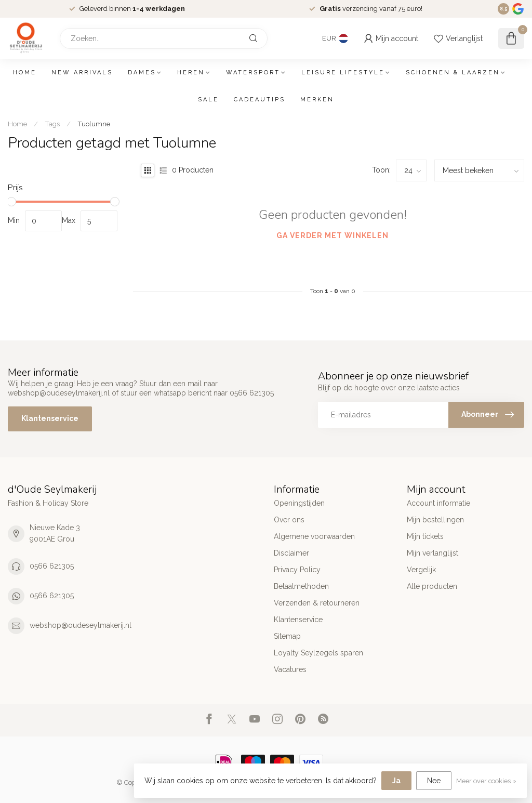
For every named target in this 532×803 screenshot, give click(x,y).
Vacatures (290, 669)
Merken (317, 100)
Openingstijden (299, 503)
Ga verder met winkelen (332, 235)
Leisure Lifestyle (343, 73)
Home (25, 73)
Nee (434, 781)
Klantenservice (50, 418)
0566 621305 (52, 566)
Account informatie (438, 503)
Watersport (253, 73)
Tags (52, 124)
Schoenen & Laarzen (453, 73)
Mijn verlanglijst (433, 553)
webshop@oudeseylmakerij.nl (81, 625)
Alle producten (432, 586)
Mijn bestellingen (435, 520)
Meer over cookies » (486, 781)
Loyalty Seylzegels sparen (318, 653)
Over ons (289, 520)
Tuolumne (94, 124)
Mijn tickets (425, 536)
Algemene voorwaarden (314, 536)
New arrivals (82, 73)
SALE (208, 100)
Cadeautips (260, 100)
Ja (396, 781)
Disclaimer (291, 553)
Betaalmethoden (301, 586)
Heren (191, 73)
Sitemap (287, 636)
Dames (142, 73)
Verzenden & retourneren (317, 603)
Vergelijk (421, 570)
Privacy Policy (297, 570)
